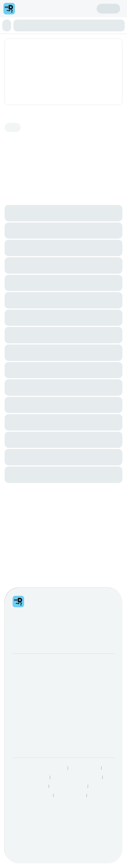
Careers (20, 528)
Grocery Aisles (25, 635)
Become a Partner (30, 510)
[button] (9, 25)
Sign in (108, 8)
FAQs (18, 563)
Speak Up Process (28, 617)
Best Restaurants (69, 617)
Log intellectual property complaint (46, 572)
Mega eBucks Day (91, 519)
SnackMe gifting (88, 510)
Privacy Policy (85, 599)
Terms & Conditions (29, 608)
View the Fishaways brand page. (30, 185)
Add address (99, 50)
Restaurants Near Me (31, 627)
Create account (75, 8)
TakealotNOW (71, 627)
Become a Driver (29, 519)
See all (109, 263)
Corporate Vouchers (92, 528)
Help (17, 554)
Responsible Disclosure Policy (38, 599)
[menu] (24, 9)
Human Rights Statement (77, 608)
